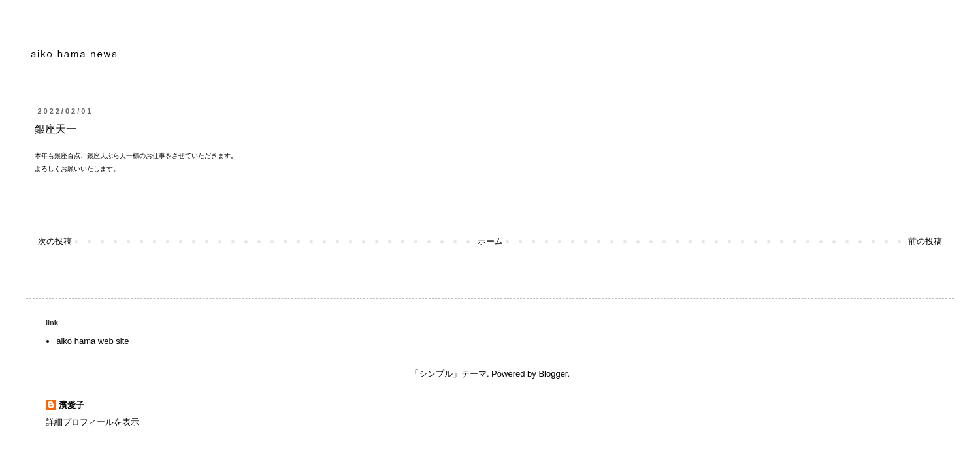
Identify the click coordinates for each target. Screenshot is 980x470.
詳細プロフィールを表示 (92, 422)
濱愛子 (72, 405)
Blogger (553, 374)
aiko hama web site (92, 341)
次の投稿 (55, 241)
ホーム (490, 241)
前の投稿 (925, 241)
